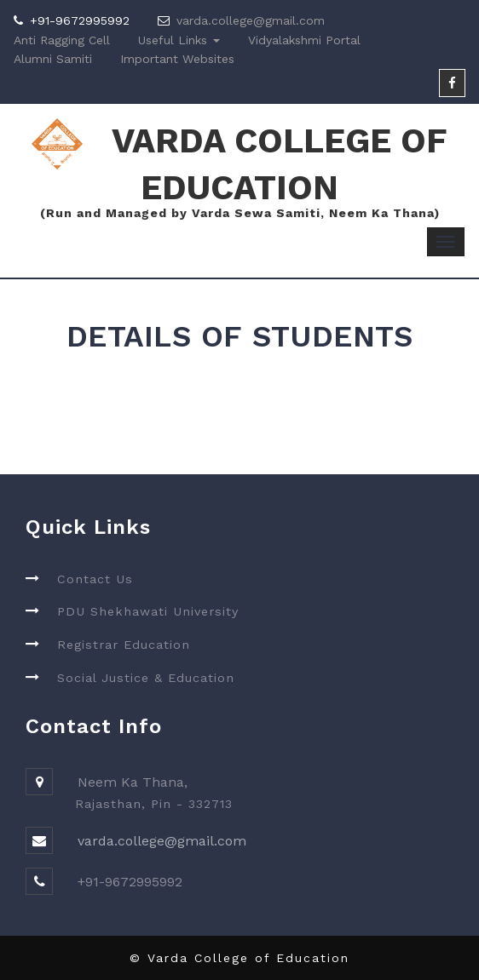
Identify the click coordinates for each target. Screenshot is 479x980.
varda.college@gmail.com (251, 20)
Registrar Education (124, 645)
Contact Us (95, 579)
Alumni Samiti (53, 59)
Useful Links (179, 40)
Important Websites (177, 59)
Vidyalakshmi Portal (304, 40)
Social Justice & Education (146, 678)
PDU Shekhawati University (148, 611)
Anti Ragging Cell (62, 40)
